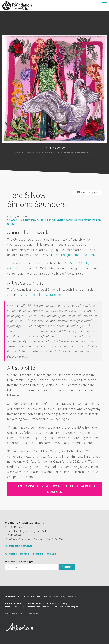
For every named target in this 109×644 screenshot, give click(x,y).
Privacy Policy (59, 597)
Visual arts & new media (23, 220)
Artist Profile (49, 220)
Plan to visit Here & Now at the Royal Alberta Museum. (54, 489)
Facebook (24, 554)
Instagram (38, 554)
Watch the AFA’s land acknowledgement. (23, 613)
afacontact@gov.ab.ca (19, 546)
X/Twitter (10, 554)
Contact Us (71, 597)
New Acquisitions (72, 220)
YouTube (51, 554)
